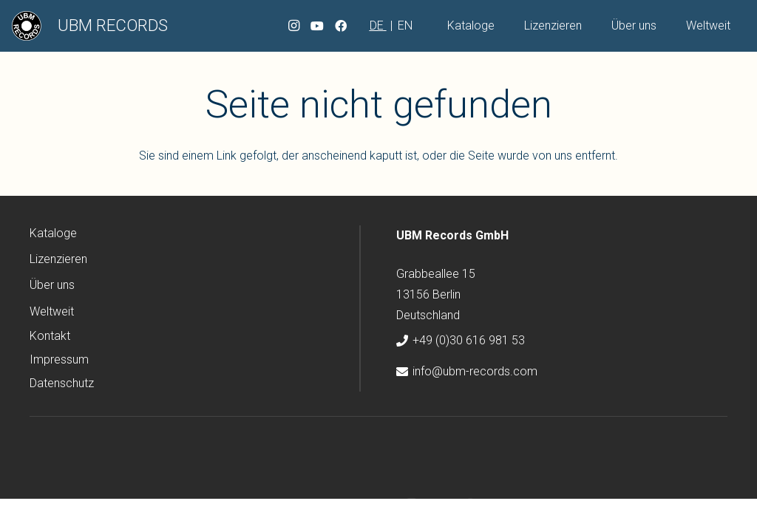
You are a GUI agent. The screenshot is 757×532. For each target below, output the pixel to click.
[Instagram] (293, 26)
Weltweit (52, 311)
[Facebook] (341, 26)
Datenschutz (62, 383)
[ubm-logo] (27, 26)
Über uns (52, 285)
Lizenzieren (58, 259)
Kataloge (53, 233)
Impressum (59, 359)
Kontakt (50, 336)
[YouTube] (317, 26)
